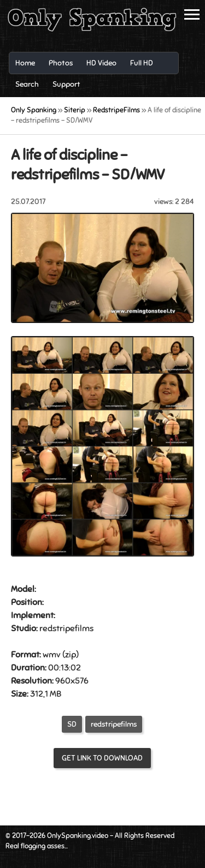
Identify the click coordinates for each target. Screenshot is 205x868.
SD (72, 724)
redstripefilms (114, 724)
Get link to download (102, 758)
